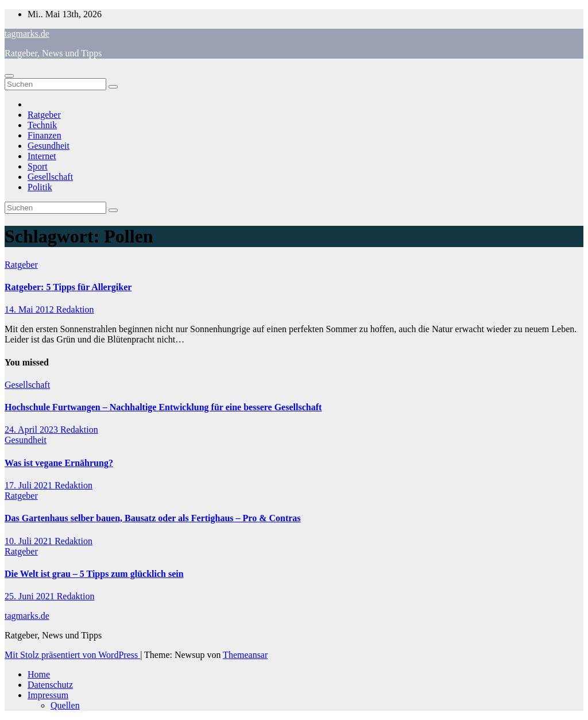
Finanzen (45, 135)
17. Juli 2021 (30, 485)
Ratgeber (44, 115)
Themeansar (245, 655)
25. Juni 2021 (31, 596)
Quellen (65, 705)
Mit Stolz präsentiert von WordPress (72, 655)
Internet (42, 156)
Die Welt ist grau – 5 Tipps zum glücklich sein (94, 574)
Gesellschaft (50, 177)
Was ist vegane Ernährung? (59, 463)
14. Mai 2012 (30, 309)
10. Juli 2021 (30, 541)
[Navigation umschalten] (9, 76)
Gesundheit (49, 146)
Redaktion (75, 309)
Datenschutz (50, 685)
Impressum (48, 695)
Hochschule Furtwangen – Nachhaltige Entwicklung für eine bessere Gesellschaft (163, 407)
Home (39, 674)
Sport (38, 166)
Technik (42, 125)
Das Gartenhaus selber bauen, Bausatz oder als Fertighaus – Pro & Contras (153, 518)
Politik (40, 187)
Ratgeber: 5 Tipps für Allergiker (68, 287)
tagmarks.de (27, 34)
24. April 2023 (32, 430)
